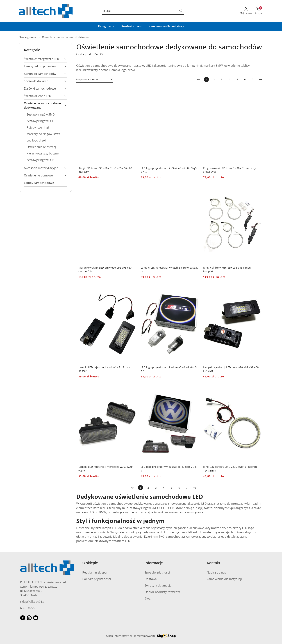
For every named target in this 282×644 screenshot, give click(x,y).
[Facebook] (23, 618)
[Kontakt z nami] (132, 26)
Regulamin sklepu (95, 572)
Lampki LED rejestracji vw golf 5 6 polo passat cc (169, 269)
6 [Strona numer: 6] (245, 79)
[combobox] (95, 79)
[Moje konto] (246, 11)
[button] (106, 26)
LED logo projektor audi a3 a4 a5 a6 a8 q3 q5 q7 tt (169, 170)
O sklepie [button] (90, 563)
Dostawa (151, 579)
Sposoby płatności (157, 572)
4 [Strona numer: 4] (229, 79)
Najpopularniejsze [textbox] (87, 79)
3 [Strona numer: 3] (222, 79)
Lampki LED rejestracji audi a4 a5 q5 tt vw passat (105, 369)
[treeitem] (45, 59)
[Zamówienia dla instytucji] (166, 26)
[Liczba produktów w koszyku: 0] (258, 11)
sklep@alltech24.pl (33, 602)
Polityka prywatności (97, 579)
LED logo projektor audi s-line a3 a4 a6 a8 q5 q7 (169, 369)
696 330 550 (28, 608)
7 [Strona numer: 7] (253, 79)
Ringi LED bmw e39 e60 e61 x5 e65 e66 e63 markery (105, 170)
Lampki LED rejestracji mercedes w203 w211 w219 (106, 469)
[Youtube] (36, 618)
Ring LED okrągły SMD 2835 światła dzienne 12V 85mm (230, 469)
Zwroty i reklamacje (158, 585)
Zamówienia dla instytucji (224, 579)
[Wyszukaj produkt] (143, 11)
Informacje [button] (154, 563)
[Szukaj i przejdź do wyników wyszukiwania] (181, 11)
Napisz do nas (216, 572)
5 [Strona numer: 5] (237, 79)
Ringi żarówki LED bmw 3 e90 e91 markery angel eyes (229, 170)
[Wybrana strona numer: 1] (206, 79)
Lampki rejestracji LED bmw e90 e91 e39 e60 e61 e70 (231, 369)
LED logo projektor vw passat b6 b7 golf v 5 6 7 (169, 469)
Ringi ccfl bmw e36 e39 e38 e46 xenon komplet (227, 269)
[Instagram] (29, 618)
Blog (148, 598)
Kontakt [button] (214, 563)
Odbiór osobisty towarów (162, 592)
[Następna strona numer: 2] (261, 79)
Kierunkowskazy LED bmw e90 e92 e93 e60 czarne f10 (105, 269)
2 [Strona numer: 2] (214, 79)
